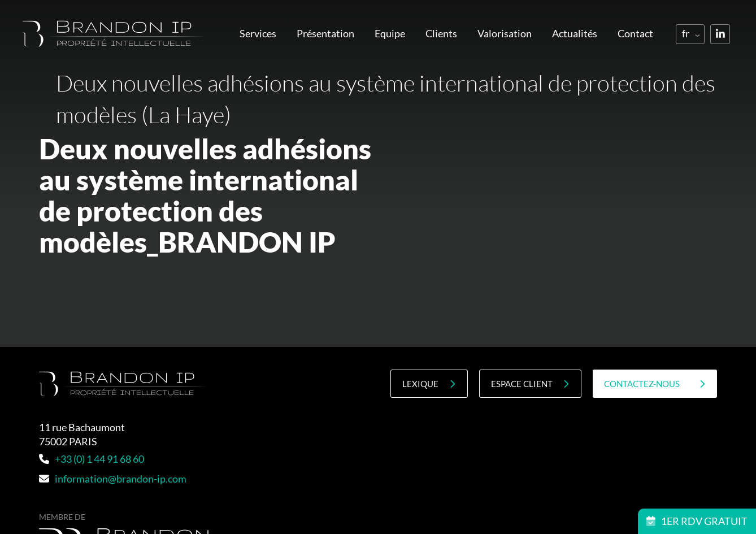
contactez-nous (655, 384)
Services (258, 33)
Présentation (325, 33)
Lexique (429, 384)
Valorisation (505, 33)
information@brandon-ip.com (113, 479)
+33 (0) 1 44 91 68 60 (92, 459)
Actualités (575, 33)
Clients (441, 33)
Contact (635, 33)
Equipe (390, 33)
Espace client (530, 384)
